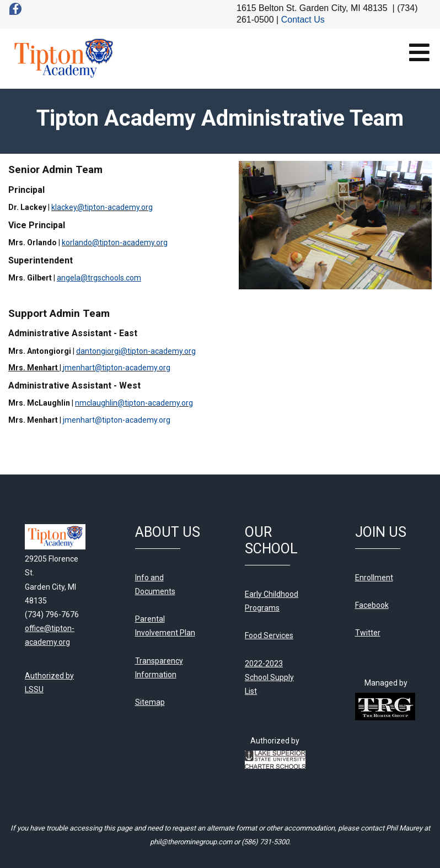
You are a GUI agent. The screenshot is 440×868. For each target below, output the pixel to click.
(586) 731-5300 (265, 842)
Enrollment (374, 578)
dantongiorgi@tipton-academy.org (136, 351)
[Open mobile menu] (419, 52)
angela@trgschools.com (99, 278)
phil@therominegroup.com (191, 842)
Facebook (372, 605)
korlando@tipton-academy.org (115, 242)
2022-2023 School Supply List (269, 677)
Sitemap (150, 702)
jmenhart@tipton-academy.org (117, 368)
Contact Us (303, 20)
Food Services (269, 635)
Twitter (368, 633)
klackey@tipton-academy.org (102, 207)
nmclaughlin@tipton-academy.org (134, 403)
